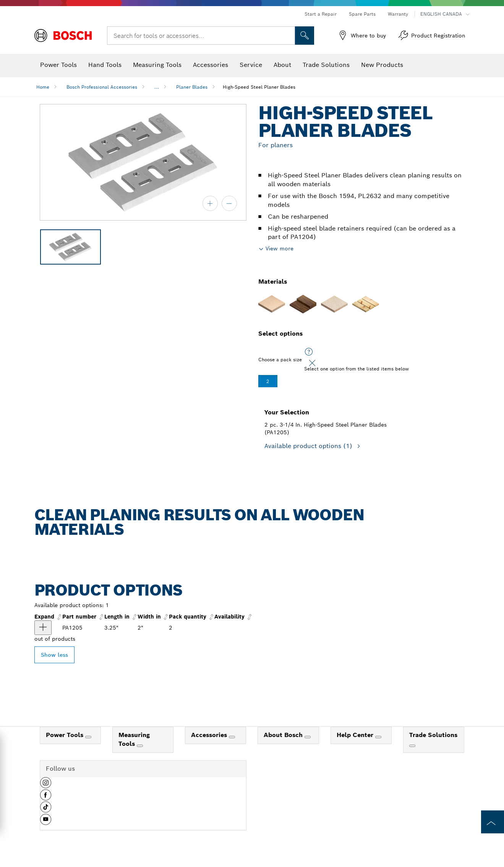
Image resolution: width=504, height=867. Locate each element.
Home (43, 87)
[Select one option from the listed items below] (309, 352)
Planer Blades (192, 87)
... (157, 87)
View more (280, 248)
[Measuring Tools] (140, 746)
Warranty (398, 14)
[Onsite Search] (305, 36)
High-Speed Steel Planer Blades (259, 87)
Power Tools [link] (66, 735)
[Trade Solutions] (412, 746)
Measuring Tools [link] (134, 739)
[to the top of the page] (493, 822)
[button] (46, 786)
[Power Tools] (88, 737)
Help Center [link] (356, 735)
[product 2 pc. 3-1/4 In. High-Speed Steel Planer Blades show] (43, 628)
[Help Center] (378, 737)
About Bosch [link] (284, 735)
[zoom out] (229, 203)
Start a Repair (321, 14)
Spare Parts (362, 14)
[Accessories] (232, 737)
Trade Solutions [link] (433, 735)
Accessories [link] (210, 735)
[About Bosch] (308, 737)
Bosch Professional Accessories (102, 87)
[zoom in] (210, 203)
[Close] (312, 363)
